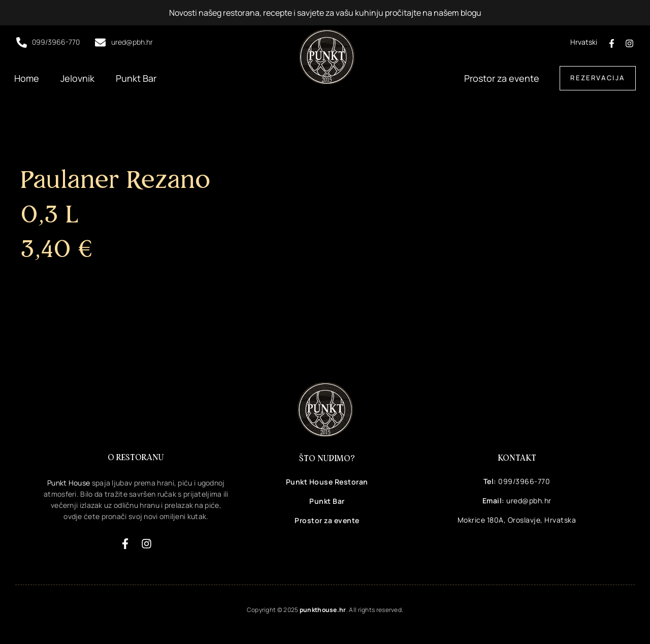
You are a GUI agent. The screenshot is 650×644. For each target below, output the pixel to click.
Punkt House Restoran (327, 482)
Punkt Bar (136, 78)
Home (27, 78)
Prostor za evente (502, 78)
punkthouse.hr (323, 610)
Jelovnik (77, 78)
